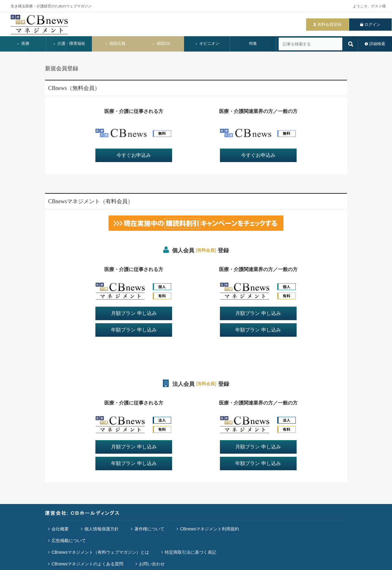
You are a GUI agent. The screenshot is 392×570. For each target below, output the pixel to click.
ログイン (372, 24)
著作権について (149, 529)
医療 (23, 44)
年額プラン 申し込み (134, 330)
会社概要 (60, 529)
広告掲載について (69, 541)
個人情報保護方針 (102, 529)
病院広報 (115, 44)
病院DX (161, 44)
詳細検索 (377, 44)
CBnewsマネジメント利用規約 (209, 529)
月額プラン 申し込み (134, 313)
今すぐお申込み (134, 155)
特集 (253, 44)
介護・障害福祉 (69, 44)
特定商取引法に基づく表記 (190, 552)
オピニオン (207, 44)
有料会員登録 (329, 24)
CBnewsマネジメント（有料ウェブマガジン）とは (100, 552)
